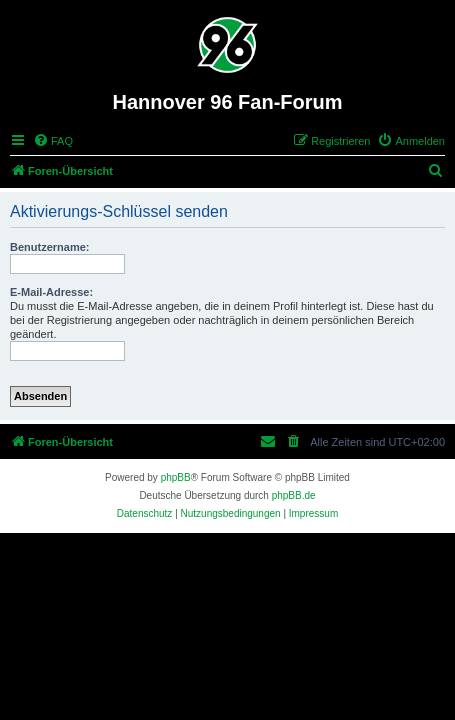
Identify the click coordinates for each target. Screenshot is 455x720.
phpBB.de (294, 495)
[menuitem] (53, 141)
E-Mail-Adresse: (51, 292)
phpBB (176, 477)
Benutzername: (49, 247)
